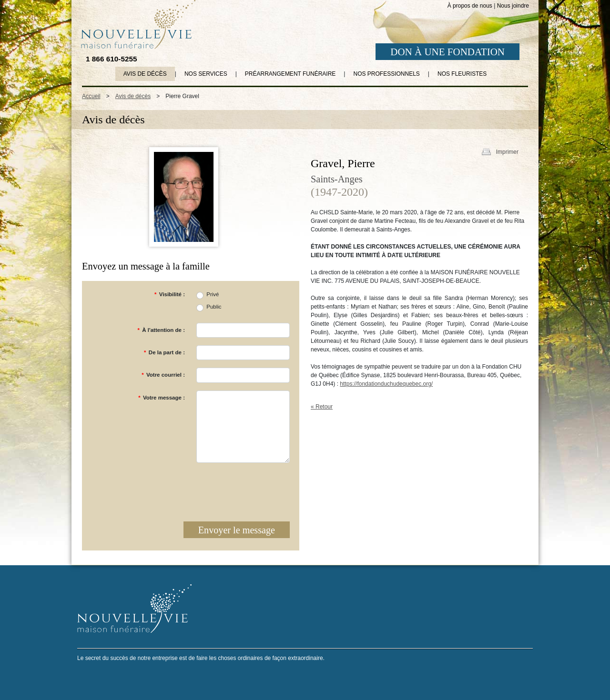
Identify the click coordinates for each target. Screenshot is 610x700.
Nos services (206, 74)
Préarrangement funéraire (290, 74)
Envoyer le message (237, 530)
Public (214, 307)
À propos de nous (470, 6)
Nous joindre (513, 6)
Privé (213, 294)
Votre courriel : (163, 375)
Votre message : (162, 398)
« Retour (322, 407)
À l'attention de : (161, 330)
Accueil (91, 96)
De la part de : (164, 352)
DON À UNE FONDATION (447, 52)
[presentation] (217, 489)
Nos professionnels (386, 74)
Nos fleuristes (462, 74)
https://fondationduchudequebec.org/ (386, 384)
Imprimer (507, 152)
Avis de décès (145, 74)
